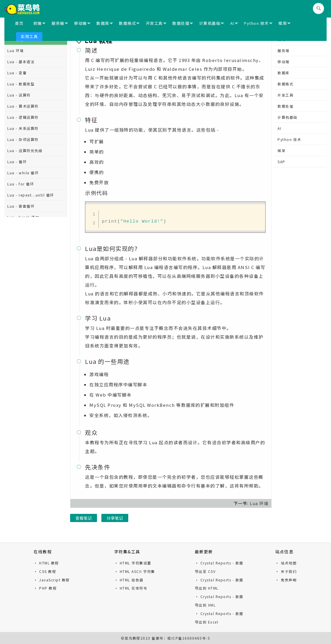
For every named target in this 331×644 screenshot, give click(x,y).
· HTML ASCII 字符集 (135, 571)
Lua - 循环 (17, 162)
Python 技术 (258, 23)
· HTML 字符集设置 (133, 563)
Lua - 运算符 (19, 95)
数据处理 (183, 23)
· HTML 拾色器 (129, 580)
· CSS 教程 (45, 571)
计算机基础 (212, 23)
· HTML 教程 (46, 563)
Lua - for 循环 (21, 184)
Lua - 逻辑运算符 (23, 117)
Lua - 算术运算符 (23, 106)
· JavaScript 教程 (52, 580)
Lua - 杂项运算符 (23, 139)
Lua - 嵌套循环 (21, 206)
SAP (281, 162)
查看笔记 (84, 518)
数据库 (105, 23)
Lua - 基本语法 (21, 62)
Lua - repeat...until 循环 (31, 195)
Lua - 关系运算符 (23, 128)
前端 (39, 23)
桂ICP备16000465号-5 (189, 638)
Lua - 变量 (17, 73)
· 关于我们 (286, 571)
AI (234, 23)
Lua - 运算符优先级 (25, 150)
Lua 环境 (15, 50)
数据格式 (129, 23)
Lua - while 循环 (23, 173)
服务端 (60, 23)
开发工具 (156, 23)
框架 (285, 23)
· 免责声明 (286, 580)
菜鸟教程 (133, 638)
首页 (19, 23)
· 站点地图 (286, 563)
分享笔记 (115, 518)
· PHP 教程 (45, 588)
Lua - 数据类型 (21, 84)
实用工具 (29, 36)
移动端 (82, 23)
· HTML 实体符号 (131, 588)
